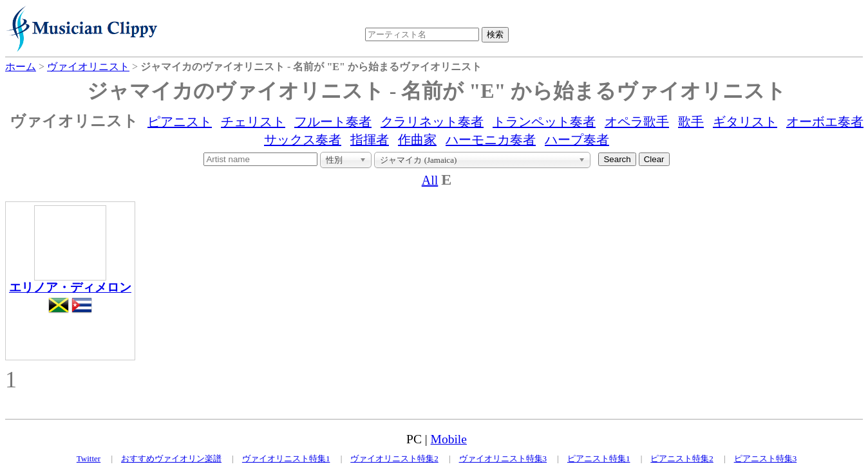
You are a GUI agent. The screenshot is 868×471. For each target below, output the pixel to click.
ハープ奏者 (577, 140)
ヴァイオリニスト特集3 (503, 458)
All (430, 180)
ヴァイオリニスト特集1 (286, 458)
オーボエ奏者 (825, 122)
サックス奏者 (303, 140)
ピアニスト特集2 (682, 458)
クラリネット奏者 (432, 122)
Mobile (449, 439)
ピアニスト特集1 (599, 458)
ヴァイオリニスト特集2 (394, 458)
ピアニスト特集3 (766, 458)
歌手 (691, 122)
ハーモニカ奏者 (491, 140)
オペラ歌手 (637, 122)
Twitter (89, 458)
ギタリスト (745, 122)
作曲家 (417, 140)
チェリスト (253, 122)
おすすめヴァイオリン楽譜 (171, 458)
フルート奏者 (333, 122)
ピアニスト (180, 122)
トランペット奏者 (544, 122)
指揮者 (370, 140)
